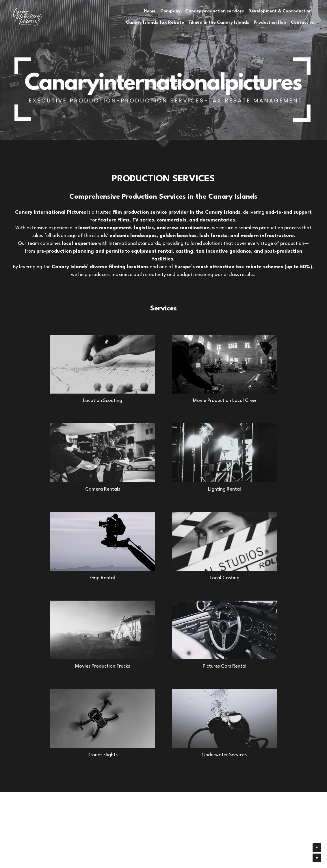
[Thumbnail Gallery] (103, 364)
